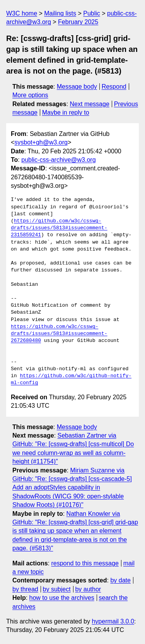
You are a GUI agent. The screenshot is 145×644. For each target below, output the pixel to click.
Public (92, 13)
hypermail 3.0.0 (113, 621)
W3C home (22, 13)
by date (120, 580)
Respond (114, 87)
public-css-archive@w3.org (58, 160)
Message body (77, 87)
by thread (25, 589)
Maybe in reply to (66, 112)
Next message (90, 104)
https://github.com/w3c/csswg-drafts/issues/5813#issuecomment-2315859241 (59, 228)
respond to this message (85, 563)
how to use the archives (62, 598)
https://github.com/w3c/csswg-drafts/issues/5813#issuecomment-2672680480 (59, 334)
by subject (57, 589)
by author (88, 589)
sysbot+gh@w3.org (41, 142)
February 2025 (78, 22)
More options (30, 95)
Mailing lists (60, 13)
